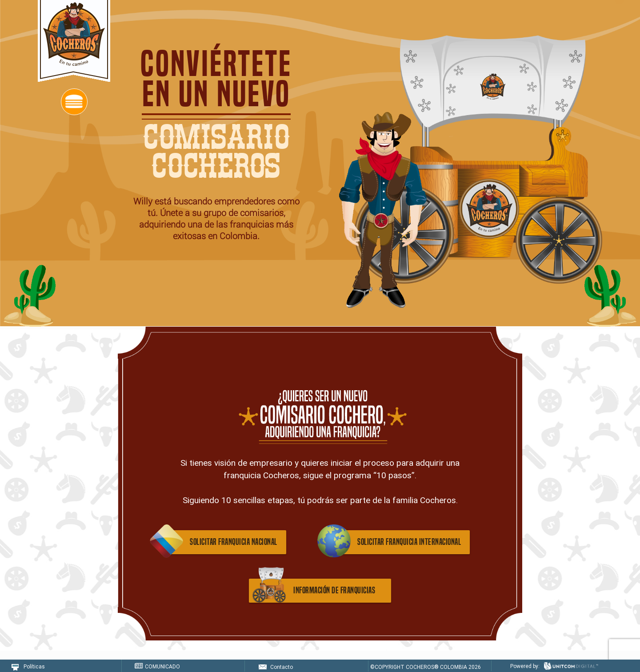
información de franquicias (334, 590)
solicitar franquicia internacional (409, 542)
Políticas (28, 666)
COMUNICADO (157, 666)
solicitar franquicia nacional (234, 542)
